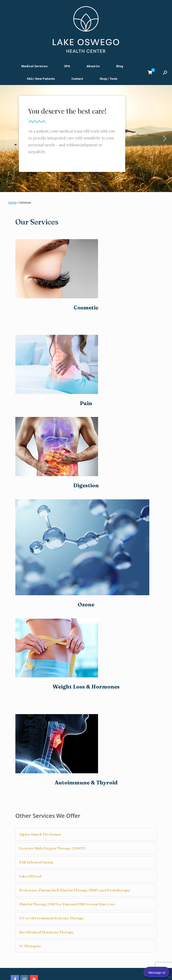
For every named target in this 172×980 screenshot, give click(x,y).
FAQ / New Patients (41, 79)
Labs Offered (30, 876)
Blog (120, 66)
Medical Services (34, 66)
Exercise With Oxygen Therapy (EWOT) (52, 848)
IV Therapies (30, 946)
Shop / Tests (108, 79)
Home (12, 203)
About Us (93, 66)
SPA (67, 66)
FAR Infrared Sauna (36, 862)
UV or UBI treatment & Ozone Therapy (52, 918)
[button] (165, 72)
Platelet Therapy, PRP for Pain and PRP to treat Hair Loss (67, 904)
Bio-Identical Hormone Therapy (46, 932)
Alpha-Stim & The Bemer (40, 834)
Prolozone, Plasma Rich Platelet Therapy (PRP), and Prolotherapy (75, 890)
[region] (86, 139)
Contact (77, 79)
